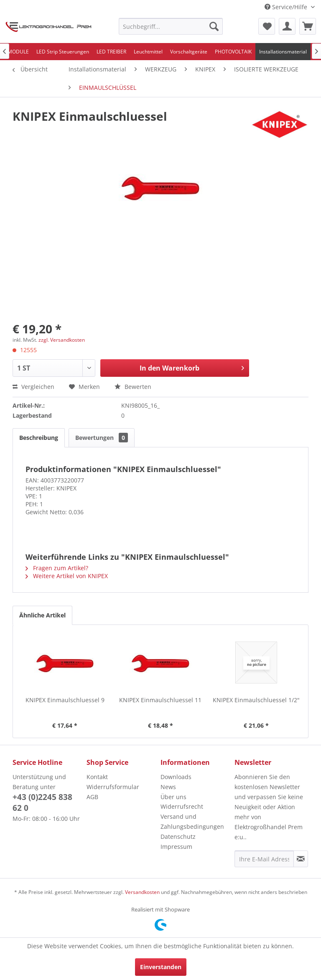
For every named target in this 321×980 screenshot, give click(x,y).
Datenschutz (178, 837)
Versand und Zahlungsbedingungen (192, 821)
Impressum (176, 847)
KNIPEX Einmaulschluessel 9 (65, 700)
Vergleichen (33, 387)
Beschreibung (39, 438)
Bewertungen (102, 438)
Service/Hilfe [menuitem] (287, 7)
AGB (92, 797)
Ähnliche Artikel (42, 615)
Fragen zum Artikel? (57, 568)
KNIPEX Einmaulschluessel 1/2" (256, 700)
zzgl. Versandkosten (62, 340)
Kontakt (97, 777)
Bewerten (133, 387)
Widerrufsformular (113, 787)
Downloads (176, 777)
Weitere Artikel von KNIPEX (67, 576)
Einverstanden (161, 967)
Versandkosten (142, 892)
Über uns (173, 797)
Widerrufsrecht (182, 806)
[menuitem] (171, 26)
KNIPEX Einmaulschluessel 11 (160, 700)
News (168, 787)
